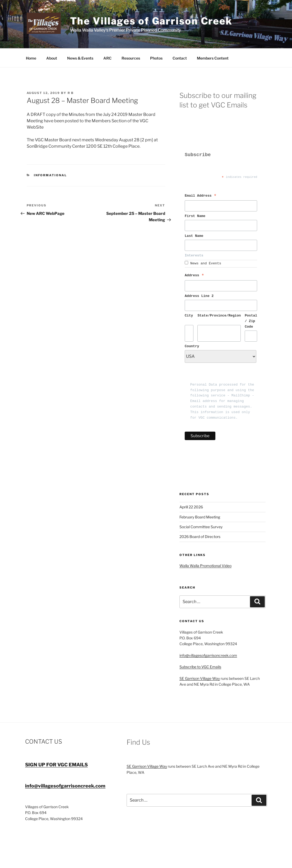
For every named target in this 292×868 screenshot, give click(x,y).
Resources (131, 58)
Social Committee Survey (201, 527)
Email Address (201, 196)
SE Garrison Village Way (200, 678)
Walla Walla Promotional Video (205, 566)
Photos (156, 58)
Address (194, 276)
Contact (180, 58)
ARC (107, 58)
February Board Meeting (200, 517)
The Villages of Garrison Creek (151, 21)
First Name (196, 216)
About (52, 58)
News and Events (206, 264)
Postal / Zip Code (251, 321)
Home (31, 58)
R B (71, 93)
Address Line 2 (199, 296)
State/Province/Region (219, 316)
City (189, 316)
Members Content (213, 58)
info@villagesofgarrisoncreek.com (208, 655)
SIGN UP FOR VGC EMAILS (56, 765)
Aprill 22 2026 (191, 507)
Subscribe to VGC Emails (200, 667)
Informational (50, 175)
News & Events (80, 58)
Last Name (195, 236)
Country (192, 346)
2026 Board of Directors (200, 537)
